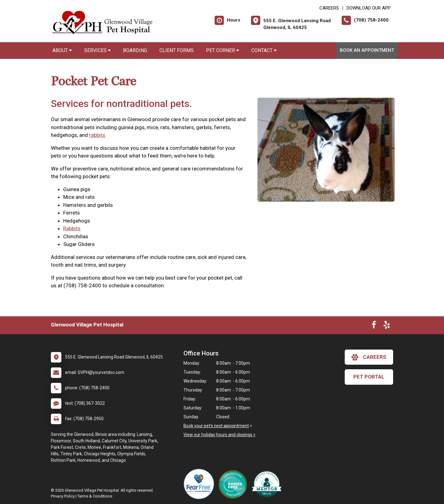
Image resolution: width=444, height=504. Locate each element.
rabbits (97, 135)
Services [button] (97, 50)
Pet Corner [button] (222, 50)
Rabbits (72, 228)
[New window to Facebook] (374, 326)
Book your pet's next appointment (216, 426)
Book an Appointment (367, 50)
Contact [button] (264, 50)
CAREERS (329, 8)
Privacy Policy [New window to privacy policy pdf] (63, 496)
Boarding (135, 50)
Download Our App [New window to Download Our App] (369, 8)
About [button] (62, 50)
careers (369, 357)
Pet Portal (369, 377)
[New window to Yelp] (387, 326)
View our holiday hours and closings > (220, 435)
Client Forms (177, 50)
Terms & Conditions (95, 496)
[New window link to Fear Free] (200, 484)
